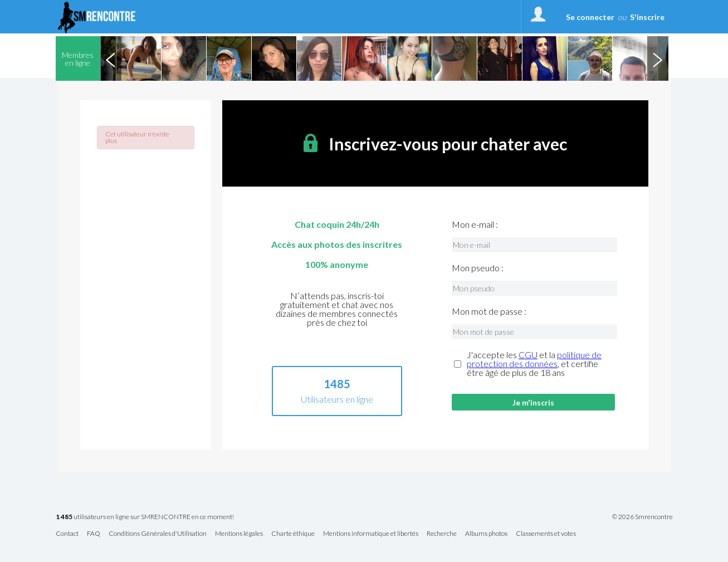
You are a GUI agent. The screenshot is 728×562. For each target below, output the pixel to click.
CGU (528, 355)
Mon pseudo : (478, 268)
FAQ (94, 534)
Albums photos (486, 534)
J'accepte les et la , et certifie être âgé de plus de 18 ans (534, 364)
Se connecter (590, 17)
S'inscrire (647, 17)
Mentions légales (239, 534)
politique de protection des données (534, 359)
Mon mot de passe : (489, 311)
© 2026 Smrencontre (643, 517)
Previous (111, 58)
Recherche (442, 534)
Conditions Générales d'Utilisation (158, 534)
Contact (67, 534)
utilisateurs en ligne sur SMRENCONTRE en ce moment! (145, 517)
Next (658, 58)
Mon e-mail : (475, 224)
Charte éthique (293, 534)
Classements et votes (546, 534)
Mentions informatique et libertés (371, 534)
